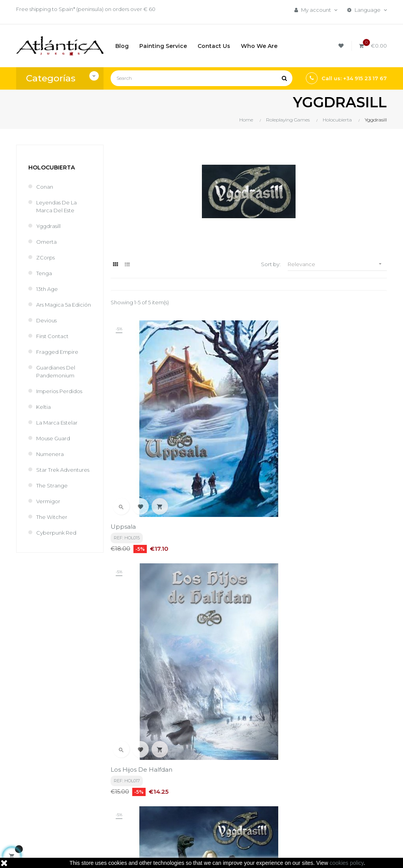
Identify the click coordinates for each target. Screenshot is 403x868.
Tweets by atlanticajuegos (332, 765)
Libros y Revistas (257, 803)
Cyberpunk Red (56, 533)
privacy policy (176, 695)
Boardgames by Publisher (257, 772)
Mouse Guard (53, 438)
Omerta (46, 242)
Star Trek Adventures (63, 470)
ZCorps (45, 257)
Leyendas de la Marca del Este (56, 206)
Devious (46, 320)
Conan (45, 187)
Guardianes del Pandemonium (56, 371)
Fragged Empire (57, 352)
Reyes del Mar (227, 551)
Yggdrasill (48, 226)
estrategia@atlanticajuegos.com (58, 811)
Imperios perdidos (59, 391)
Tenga (44, 273)
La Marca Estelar (57, 423)
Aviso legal (187, 789)
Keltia (43, 407)
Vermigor (48, 501)
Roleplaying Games (261, 789)
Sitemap (248, 816)
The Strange (52, 485)
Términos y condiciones (189, 772)
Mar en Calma (132, 551)
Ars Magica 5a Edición (64, 305)
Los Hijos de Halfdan (236, 417)
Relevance (337, 264)
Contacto (186, 816)
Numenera (50, 454)
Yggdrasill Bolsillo (325, 417)
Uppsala (123, 417)
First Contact (52, 336)
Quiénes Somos (194, 803)
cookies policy (347, 863)
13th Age (47, 289)
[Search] (201, 78)
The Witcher (52, 517)
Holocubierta (52, 167)
